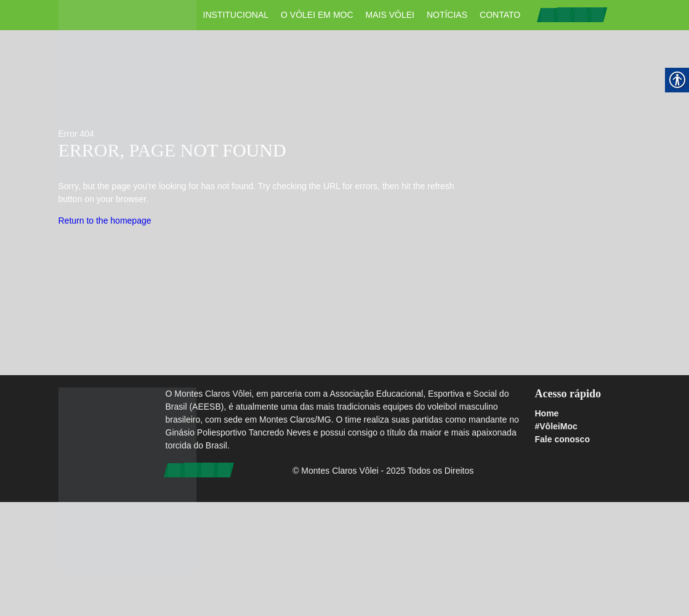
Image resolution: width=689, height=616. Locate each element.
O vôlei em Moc (317, 15)
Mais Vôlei (390, 15)
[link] (547, 14)
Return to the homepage (105, 221)
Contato (500, 15)
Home (546, 413)
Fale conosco (562, 439)
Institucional (236, 15)
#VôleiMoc (556, 426)
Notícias (447, 15)
